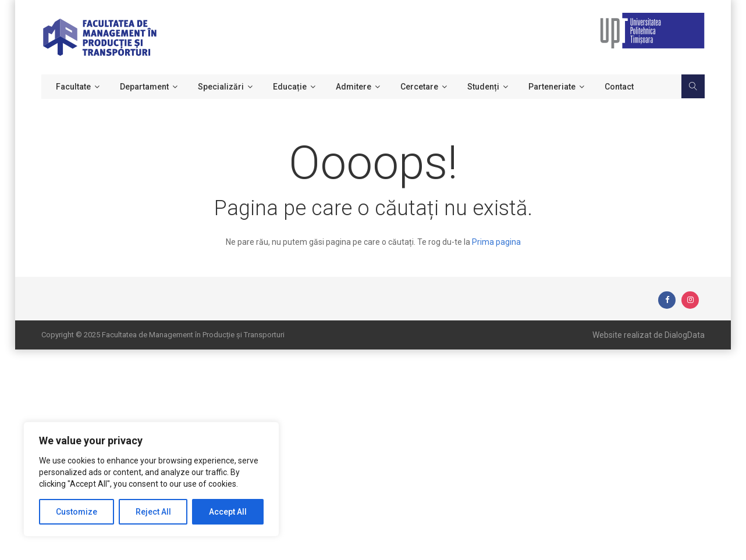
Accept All (228, 512)
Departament (144, 87)
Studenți (483, 87)
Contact (619, 87)
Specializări (221, 87)
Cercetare (419, 87)
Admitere (354, 87)
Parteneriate (552, 87)
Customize (77, 512)
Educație (290, 87)
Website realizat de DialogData (649, 335)
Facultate (73, 87)
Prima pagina (496, 242)
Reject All (153, 512)
